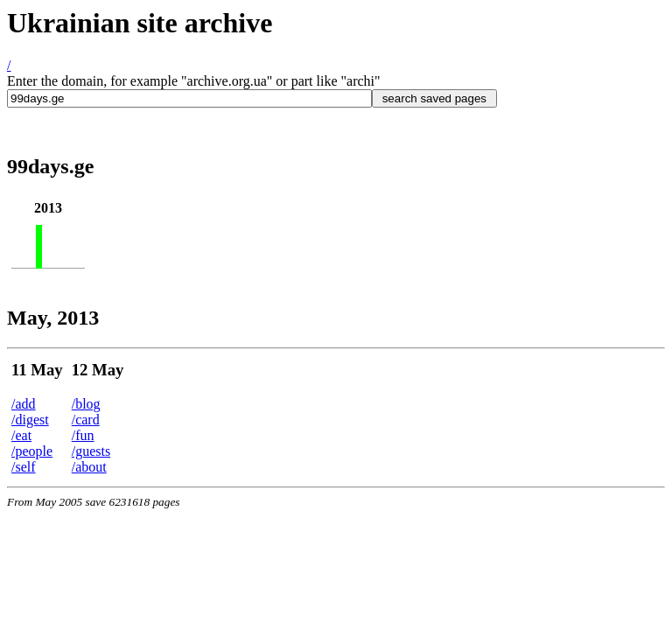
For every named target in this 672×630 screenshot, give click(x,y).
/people (32, 451)
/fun (83, 435)
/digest (30, 420)
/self (24, 467)
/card (86, 420)
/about (89, 467)
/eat (21, 435)
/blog (86, 404)
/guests (91, 451)
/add (24, 404)
